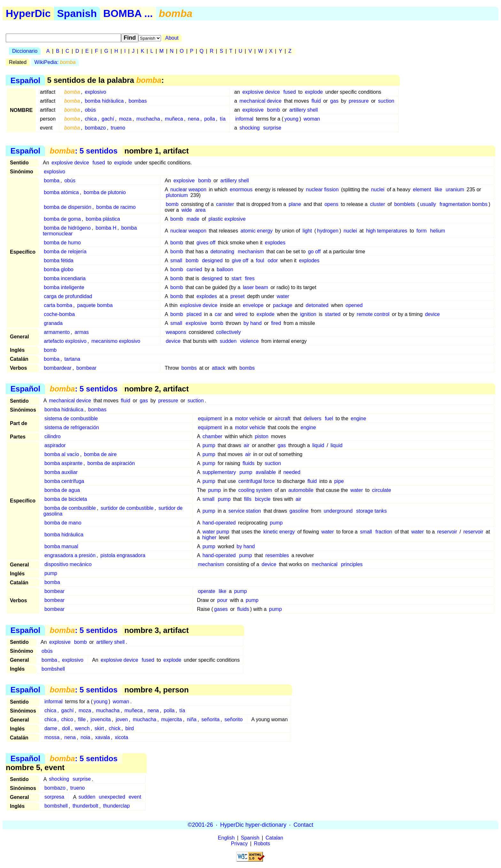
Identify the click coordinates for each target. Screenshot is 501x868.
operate (206, 591)
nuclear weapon (188, 189)
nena (194, 119)
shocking (250, 128)
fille (82, 719)
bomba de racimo (116, 207)
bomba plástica (103, 219)
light (307, 231)
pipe (339, 481)
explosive (253, 110)
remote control (373, 314)
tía (223, 119)
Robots (262, 844)
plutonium (178, 195)
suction (386, 101)
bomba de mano (63, 523)
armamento (57, 332)
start (236, 278)
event (135, 797)
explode (314, 92)
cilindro (53, 436)
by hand (253, 323)
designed (212, 260)
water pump (216, 532)
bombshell (53, 669)
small (176, 260)
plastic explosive (227, 219)
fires (250, 278)
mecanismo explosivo (116, 341)
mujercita (172, 719)
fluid (316, 101)
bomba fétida (59, 260)
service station (245, 511)
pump (209, 445)
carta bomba (58, 305)
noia (85, 737)
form (421, 231)
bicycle (263, 499)
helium (438, 231)
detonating (223, 252)
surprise (272, 128)
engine (358, 418)
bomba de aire (100, 454)
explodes (275, 243)
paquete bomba (95, 305)
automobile (301, 490)
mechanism (251, 252)
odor (273, 260)
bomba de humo (62, 243)
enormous (241, 189)
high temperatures (387, 231)
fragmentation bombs (463, 204)
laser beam (255, 287)
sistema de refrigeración (72, 427)
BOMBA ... (128, 13)
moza (125, 119)
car (218, 314)
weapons (176, 332)
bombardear (58, 368)
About (172, 38)
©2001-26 (200, 825)
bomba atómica (61, 192)
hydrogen (328, 231)
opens (331, 204)
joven (122, 719)
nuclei (378, 189)
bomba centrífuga (64, 481)
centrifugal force (257, 481)
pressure (359, 101)
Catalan (274, 838)
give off (240, 260)
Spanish (77, 13)
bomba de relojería (65, 252)
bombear (86, 368)
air (247, 445)
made (193, 219)
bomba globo (59, 269)
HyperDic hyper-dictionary (253, 825)
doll (66, 728)
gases (221, 609)
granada (53, 323)
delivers (313, 418)
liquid (318, 445)
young (291, 119)
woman (312, 119)
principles (352, 564)
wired (241, 314)
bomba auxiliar (61, 472)
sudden (228, 341)
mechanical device (261, 101)
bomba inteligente (64, 287)
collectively (228, 332)
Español (25, 80)
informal (244, 119)
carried (194, 269)
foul (260, 260)
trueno (118, 128)
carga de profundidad (68, 296)
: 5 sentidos (84, 151)
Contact (303, 825)
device (432, 314)
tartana (72, 359)
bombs (189, 368)
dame (51, 728)
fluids (248, 463)
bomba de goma (62, 219)
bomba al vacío (62, 454)
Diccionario (25, 51)
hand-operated (219, 523)
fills (248, 499)
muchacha (148, 119)
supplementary (219, 472)
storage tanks (372, 511)
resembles (277, 555)
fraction (384, 532)
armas (81, 332)
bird (130, 728)
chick (115, 728)
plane (295, 204)
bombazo (95, 128)
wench (82, 728)
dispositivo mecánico (68, 564)
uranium (456, 189)
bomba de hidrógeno (67, 228)
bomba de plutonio (105, 192)
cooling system (255, 490)
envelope (253, 305)
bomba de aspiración (111, 463)
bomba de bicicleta (66, 499)
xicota (121, 737)
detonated (317, 305)
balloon (225, 269)
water (283, 296)
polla (210, 119)
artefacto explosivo (65, 341)
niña (192, 719)
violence (249, 341)
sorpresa (54, 797)
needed (292, 472)
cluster (378, 204)
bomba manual (61, 546)
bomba (52, 181)
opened (354, 305)
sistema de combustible (71, 418)
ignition (308, 314)
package (283, 305)
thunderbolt (85, 806)
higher (209, 537)
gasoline (299, 511)
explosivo (95, 92)
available (266, 472)
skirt (99, 728)
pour (222, 600)
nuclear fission (322, 189)
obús (90, 110)
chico (67, 719)
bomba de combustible (70, 508)
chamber (212, 436)
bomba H (106, 228)
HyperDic (28, 13)
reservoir (447, 532)
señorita (210, 719)
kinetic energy (279, 532)
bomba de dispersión (68, 207)
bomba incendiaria (65, 278)
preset (237, 296)
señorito (233, 719)
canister (225, 204)
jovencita (101, 719)
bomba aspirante (63, 463)
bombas (138, 101)
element (422, 189)
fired (276, 323)
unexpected (112, 797)
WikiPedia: (55, 62)
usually (428, 204)
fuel (329, 418)
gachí (108, 119)
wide (187, 210)
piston (262, 436)
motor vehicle (250, 418)
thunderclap (117, 806)
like (438, 189)
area (200, 210)
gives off (206, 243)
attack (219, 368)
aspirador (55, 445)
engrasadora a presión (70, 555)
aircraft (283, 418)
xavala (103, 737)
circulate (382, 490)
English (226, 838)
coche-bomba (59, 314)
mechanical (324, 564)
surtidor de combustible (127, 508)
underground (338, 511)
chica (91, 119)
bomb (274, 110)
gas (335, 101)
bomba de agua (62, 490)
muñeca (174, 119)
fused (290, 92)
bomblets (405, 204)
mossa (52, 737)
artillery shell (304, 110)
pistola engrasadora (123, 555)
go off (314, 252)
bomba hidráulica (104, 101)
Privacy (239, 844)
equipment (210, 418)
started (333, 314)
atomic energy (257, 231)
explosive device (261, 92)
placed (194, 314)
